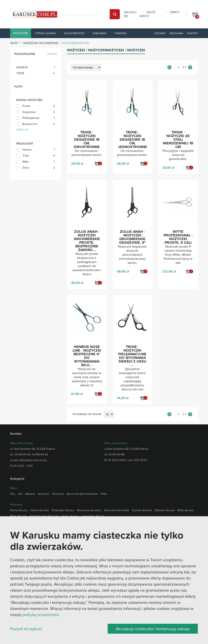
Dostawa (160, 33)
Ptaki (104, 494)
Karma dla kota (40, 510)
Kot (20, 494)
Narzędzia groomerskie (41, 43)
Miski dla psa (185, 510)
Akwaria (30, 494)
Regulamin (176, 33)
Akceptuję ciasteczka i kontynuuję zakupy (153, 629)
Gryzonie (43, 494)
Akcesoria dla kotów (117, 510)
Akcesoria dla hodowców (82, 494)
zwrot (175, 12)
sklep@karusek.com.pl (33, 460)
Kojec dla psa (70, 516)
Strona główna (45, 33)
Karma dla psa (19, 510)
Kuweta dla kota (142, 510)
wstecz (52, 54)
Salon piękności (74, 33)
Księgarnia (100, 33)
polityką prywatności (41, 614)
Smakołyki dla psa (63, 510)
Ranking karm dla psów (44, 516)
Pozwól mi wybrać (26, 629)
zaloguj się (130, 14)
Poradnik (121, 33)
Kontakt (193, 33)
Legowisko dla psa (93, 516)
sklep (14, 43)
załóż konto (147, 14)
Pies (13, 494)
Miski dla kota (19, 516)
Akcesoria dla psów (89, 510)
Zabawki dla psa (165, 510)
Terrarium (58, 494)
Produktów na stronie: (87, 414)
